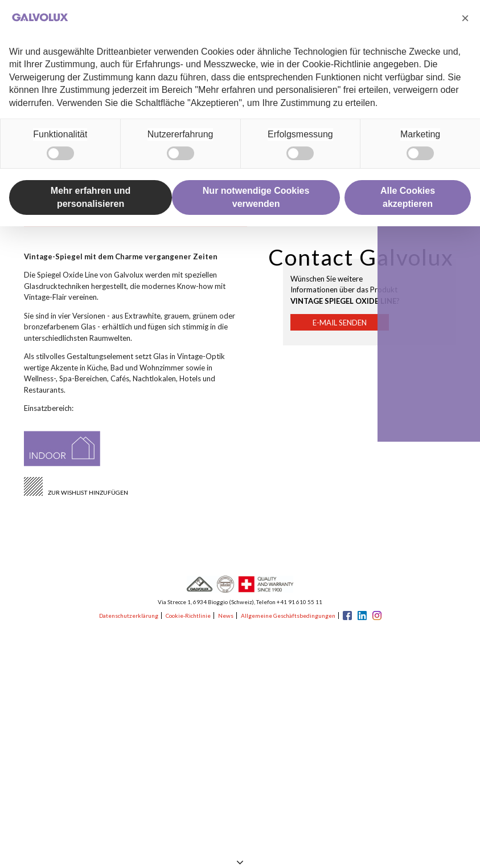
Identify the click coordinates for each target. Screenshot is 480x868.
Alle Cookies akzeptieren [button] (408, 197)
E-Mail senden (340, 323)
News (226, 616)
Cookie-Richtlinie (188, 616)
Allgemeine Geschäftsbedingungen (288, 616)
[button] (465, 18)
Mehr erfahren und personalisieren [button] (91, 197)
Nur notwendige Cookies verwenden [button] (256, 197)
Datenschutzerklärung (129, 616)
